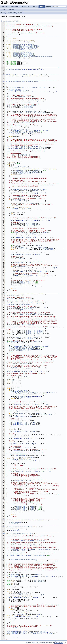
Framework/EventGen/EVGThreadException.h (26, 46)
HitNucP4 (33, 235)
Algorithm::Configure (14, 522)
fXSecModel (10, 102)
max (12, 129)
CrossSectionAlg (24, 102)
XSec (23, 196)
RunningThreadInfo (13, 100)
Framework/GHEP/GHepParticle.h (22, 52)
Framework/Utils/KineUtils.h (22, 59)
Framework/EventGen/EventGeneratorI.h (25, 48)
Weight (25, 275)
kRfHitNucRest (36, 234)
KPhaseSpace (15, 126)
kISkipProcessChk (26, 107)
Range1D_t (10, 127)
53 (3, 82)
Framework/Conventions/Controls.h (23, 42)
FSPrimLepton (29, 338)
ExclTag (38, 245)
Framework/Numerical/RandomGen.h (23, 54)
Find (37, 252)
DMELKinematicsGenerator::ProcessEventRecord (24, 87)
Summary (33, 106)
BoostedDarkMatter (11, 13)
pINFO (26, 193)
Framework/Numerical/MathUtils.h (23, 58)
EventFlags (17, 132)
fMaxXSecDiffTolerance (44, 549)
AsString (42, 631)
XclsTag (18, 245)
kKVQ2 (26, 127)
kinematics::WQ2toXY (18, 259)
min (22, 129)
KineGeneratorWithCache (13, 69)
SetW (29, 283)
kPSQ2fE (37, 196)
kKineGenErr (36, 132)
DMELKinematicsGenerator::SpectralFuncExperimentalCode (27, 294)
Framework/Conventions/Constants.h (24, 43)
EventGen (20, 13)
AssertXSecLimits (21, 201)
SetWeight (20, 277)
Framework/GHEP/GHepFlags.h (21, 51)
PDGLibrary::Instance (26, 252)
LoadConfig (15, 523)
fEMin (35, 545)
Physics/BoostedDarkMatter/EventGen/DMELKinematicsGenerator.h (33, 57)
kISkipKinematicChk (27, 108)
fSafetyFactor (41, 540)
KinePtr (20, 192)
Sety (29, 285)
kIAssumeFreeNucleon (27, 123)
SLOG (8, 631)
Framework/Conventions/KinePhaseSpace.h (25, 45)
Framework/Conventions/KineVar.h (23, 44)
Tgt (27, 235)
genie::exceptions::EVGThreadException (22, 133)
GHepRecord (42, 87)
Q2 (15, 127)
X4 (35, 111)
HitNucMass (40, 328)
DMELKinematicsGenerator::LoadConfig (21, 534)
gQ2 (13, 160)
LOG (9, 91)
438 (3, 520)
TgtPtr (29, 112)
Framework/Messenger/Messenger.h (23, 53)
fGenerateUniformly (15, 90)
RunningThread (37, 101)
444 (3, 527)
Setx (29, 284)
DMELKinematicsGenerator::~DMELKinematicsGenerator (22, 82)
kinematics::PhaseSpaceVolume (34, 268)
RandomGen (10, 96)
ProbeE (29, 234)
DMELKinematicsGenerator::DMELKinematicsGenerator (22, 68)
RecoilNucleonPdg (49, 250)
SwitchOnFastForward (22, 135)
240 (3, 294)
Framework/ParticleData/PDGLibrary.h (24, 56)
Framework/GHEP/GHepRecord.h (22, 50)
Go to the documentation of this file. (11, 21)
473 (3, 560)
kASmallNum (26, 154)
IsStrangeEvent (25, 249)
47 (3, 75)
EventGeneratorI (16, 101)
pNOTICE (26, 91)
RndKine (35, 191)
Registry (40, 520)
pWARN (26, 130)
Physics (3, 13)
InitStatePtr (20, 112)
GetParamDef (15, 540)
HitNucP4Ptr (37, 337)
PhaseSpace (37, 126)
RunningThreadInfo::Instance (36, 100)
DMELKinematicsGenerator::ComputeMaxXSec (24, 560)
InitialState (19, 233)
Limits (22, 127)
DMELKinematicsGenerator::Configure (21, 520)
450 (3, 534)
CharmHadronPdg (42, 247)
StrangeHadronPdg (48, 249)
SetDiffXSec (20, 262)
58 (3, 87)
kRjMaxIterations (21, 167)
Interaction (11, 106)
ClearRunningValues (34, 286)
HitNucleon (28, 111)
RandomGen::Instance (26, 96)
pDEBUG (28, 209)
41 (3, 68)
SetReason (19, 134)
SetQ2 (27, 192)
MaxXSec (45, 148)
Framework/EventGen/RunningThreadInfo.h (25, 49)
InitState (46, 233)
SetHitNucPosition (39, 112)
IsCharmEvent (21, 247)
